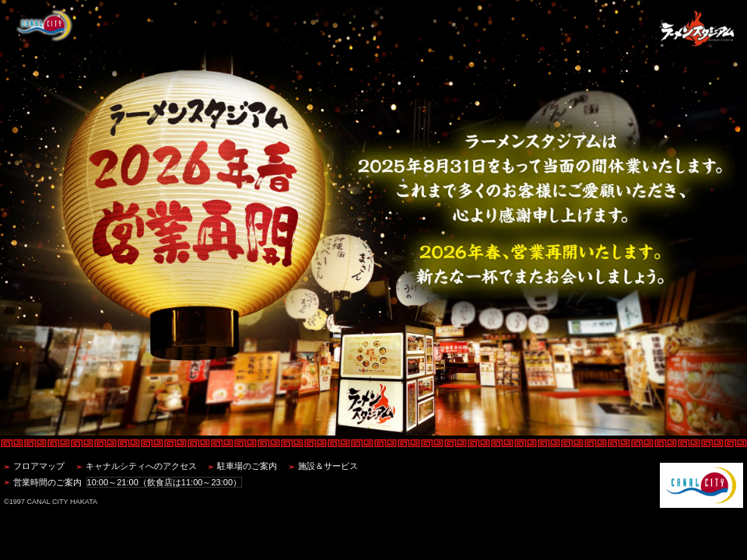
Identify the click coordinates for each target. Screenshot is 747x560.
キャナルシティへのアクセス (141, 466)
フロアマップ (39, 466)
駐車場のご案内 (247, 466)
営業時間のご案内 (128, 482)
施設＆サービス (328, 466)
